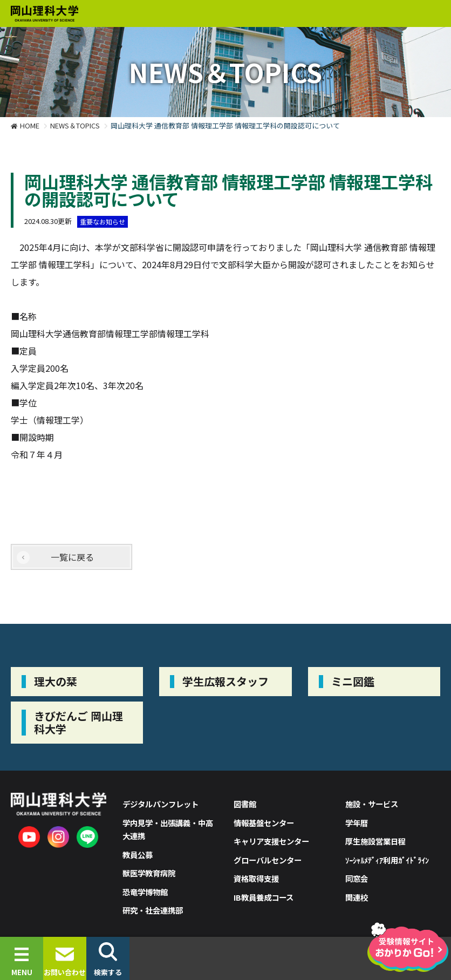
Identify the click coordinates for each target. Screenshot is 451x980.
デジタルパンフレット (160, 804)
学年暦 (357, 823)
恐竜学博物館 (145, 892)
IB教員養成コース (264, 897)
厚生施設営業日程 (375, 841)
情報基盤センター (264, 823)
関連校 (357, 897)
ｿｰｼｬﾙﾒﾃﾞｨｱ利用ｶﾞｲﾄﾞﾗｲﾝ (387, 860)
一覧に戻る (72, 557)
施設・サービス (372, 804)
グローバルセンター (268, 860)
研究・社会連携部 (153, 910)
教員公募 (138, 855)
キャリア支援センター (271, 841)
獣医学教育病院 (149, 873)
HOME (30, 125)
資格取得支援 (256, 878)
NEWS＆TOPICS (75, 125)
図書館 (245, 804)
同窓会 (357, 878)
